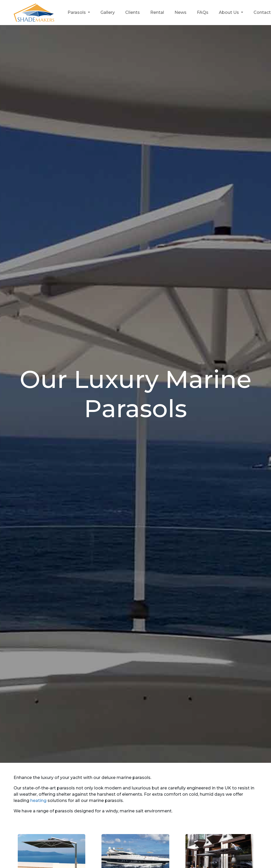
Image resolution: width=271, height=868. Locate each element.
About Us (229, 12)
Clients (133, 12)
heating (38, 801)
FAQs (203, 12)
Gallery (108, 12)
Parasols (77, 12)
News (180, 12)
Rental (157, 12)
